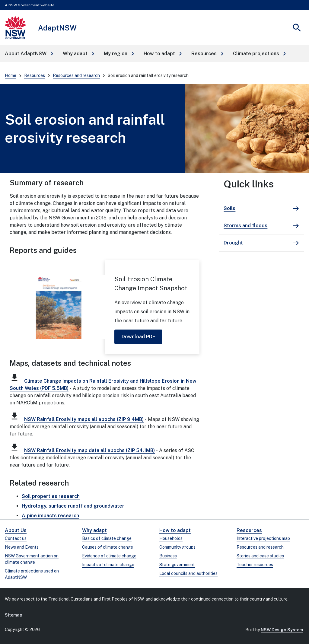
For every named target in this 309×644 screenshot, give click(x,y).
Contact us (16, 538)
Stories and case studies (260, 556)
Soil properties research (51, 496)
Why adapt (94, 530)
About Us (16, 530)
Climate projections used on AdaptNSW (32, 574)
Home (11, 75)
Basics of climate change (107, 538)
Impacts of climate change (108, 565)
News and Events (22, 547)
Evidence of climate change (109, 556)
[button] (29, 54)
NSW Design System (282, 630)
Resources (35, 75)
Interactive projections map (263, 538)
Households (171, 538)
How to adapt (175, 530)
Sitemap (14, 615)
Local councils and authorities (188, 573)
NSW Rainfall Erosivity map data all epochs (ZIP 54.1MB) (89, 450)
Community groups (177, 547)
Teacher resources (255, 565)
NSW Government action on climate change (32, 559)
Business (168, 556)
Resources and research (76, 75)
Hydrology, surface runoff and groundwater (73, 506)
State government (177, 565)
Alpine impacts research (50, 516)
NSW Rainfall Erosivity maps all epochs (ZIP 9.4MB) (84, 419)
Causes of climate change (108, 547)
